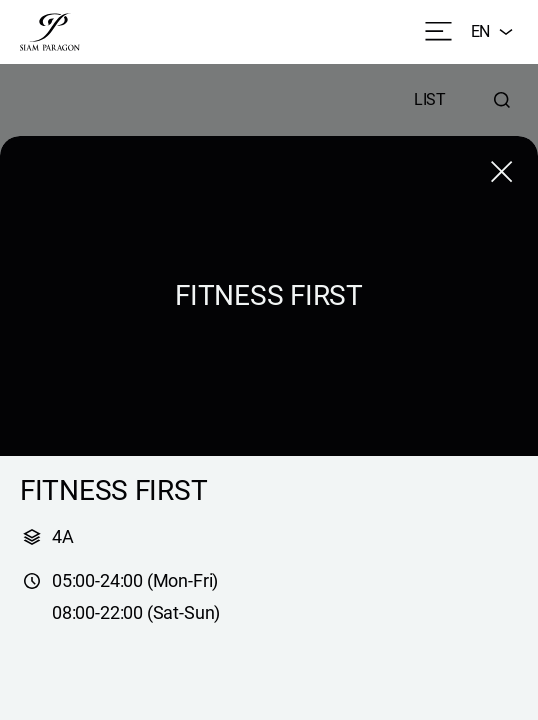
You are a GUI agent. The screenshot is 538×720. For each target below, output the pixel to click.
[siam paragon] (50, 32)
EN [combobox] (494, 32)
